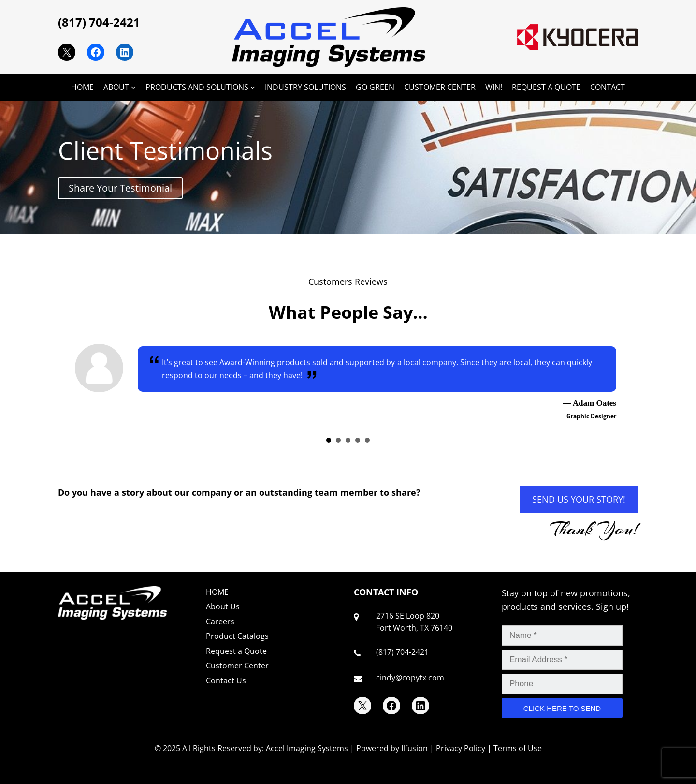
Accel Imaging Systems (307, 748)
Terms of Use (518, 748)
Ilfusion (414, 748)
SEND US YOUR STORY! (579, 499)
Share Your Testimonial (120, 188)
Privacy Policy (461, 748)
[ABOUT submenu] (133, 87)
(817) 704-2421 (99, 22)
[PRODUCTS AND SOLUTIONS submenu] (253, 87)
